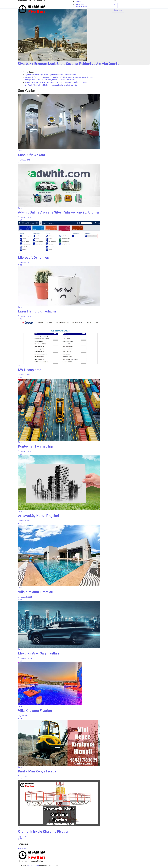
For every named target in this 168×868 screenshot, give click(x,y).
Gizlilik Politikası (81, 7)
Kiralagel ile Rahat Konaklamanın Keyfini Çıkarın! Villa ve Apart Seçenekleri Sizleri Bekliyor (59, 77)
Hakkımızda (80, 4)
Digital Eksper (34, 865)
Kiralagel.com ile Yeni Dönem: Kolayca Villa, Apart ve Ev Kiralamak (50, 80)
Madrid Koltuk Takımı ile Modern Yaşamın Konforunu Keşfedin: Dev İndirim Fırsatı (56, 82)
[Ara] (115, 6)
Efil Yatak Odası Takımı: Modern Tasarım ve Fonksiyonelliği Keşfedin (51, 85)
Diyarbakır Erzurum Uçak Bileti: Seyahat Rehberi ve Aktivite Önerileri (50, 75)
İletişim (78, 2)
